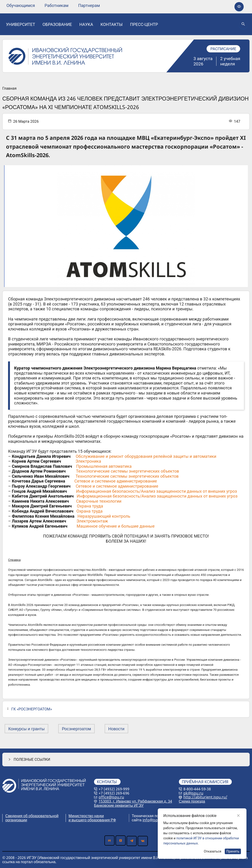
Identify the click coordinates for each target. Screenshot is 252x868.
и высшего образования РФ (92, 820)
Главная (9, 89)
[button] (126, 759)
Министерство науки (86, 816)
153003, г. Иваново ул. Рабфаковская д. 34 (135, 801)
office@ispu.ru (111, 797)
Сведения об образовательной (32, 816)
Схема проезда (192, 801)
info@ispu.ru (154, 820)
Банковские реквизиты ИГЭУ (119, 805)
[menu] (53, 5)
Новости (116, 729)
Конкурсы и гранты (26, 729)
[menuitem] (21, 6)
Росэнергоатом (76, 729)
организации (16, 820)
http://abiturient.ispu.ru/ (205, 797)
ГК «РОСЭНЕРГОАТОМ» (32, 709)
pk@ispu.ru (193, 793)
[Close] (238, 816)
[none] (21, 6)
